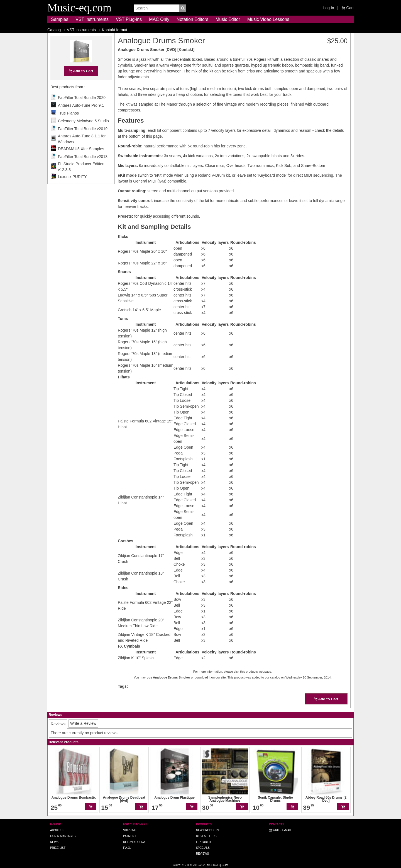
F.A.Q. (127, 848)
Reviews (202, 854)
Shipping (130, 830)
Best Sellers (206, 836)
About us (57, 830)
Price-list (58, 848)
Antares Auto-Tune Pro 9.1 (81, 116)
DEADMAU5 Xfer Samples (81, 160)
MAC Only (159, 19)
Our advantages (63, 836)
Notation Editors (192, 19)
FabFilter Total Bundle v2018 (83, 167)
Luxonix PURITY (72, 188)
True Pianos (68, 124)
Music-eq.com (217, 865)
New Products (207, 830)
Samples (60, 19)
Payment (130, 836)
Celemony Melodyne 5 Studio (83, 132)
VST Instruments (92, 19)
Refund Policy (134, 842)
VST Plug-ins (129, 19)
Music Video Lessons (268, 19)
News (54, 842)
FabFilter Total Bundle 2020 (82, 108)
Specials (203, 848)
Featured (203, 842)
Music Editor (228, 19)
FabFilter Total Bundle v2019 (83, 140)
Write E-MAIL (280, 830)
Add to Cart (81, 82)
